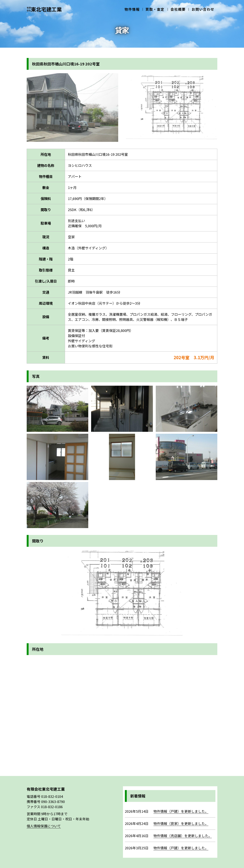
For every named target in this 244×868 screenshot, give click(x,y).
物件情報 (139, 8)
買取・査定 (160, 8)
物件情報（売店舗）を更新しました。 (183, 836)
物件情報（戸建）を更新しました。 (181, 811)
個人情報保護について (44, 826)
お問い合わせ (204, 8)
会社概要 (181, 8)
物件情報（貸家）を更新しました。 (181, 823)
